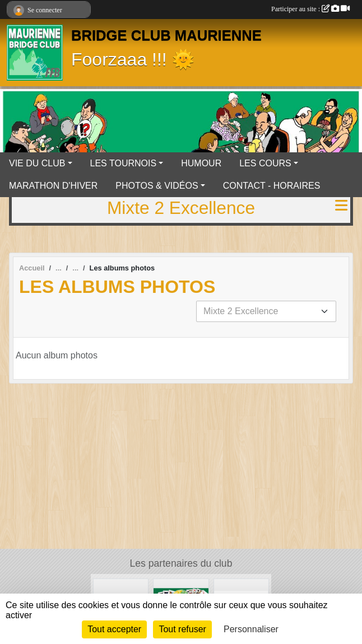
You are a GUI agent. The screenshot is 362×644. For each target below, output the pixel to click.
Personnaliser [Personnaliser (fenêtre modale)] (251, 629)
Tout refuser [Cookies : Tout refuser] (182, 629)
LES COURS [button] (265, 163)
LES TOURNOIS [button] (124, 163)
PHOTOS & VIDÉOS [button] (157, 186)
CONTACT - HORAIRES (272, 186)
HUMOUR (201, 163)
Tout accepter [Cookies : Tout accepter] (114, 629)
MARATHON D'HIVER (53, 186)
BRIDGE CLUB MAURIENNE (166, 35)
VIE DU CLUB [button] (37, 163)
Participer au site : (310, 9)
